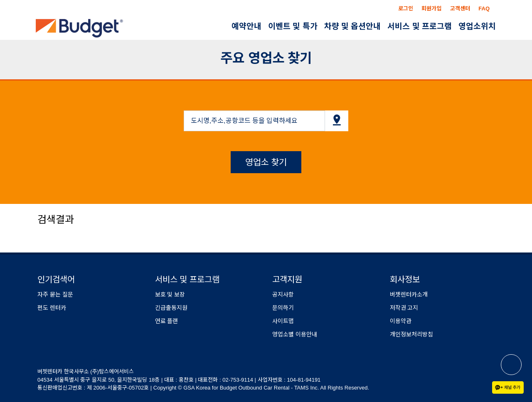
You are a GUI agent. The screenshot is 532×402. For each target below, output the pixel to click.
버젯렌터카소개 (409, 294)
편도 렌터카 (52, 308)
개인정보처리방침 (411, 334)
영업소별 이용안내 (295, 334)
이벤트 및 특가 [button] (293, 26)
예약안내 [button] (246, 26)
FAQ (484, 9)
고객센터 (460, 9)
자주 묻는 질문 (55, 294)
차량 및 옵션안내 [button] (353, 26)
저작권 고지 (404, 308)
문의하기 (283, 308)
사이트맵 (283, 321)
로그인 (406, 9)
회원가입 (431, 9)
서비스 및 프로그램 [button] (420, 26)
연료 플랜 (167, 321)
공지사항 (283, 294)
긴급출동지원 (171, 308)
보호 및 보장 (170, 294)
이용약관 (401, 321)
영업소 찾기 (266, 162)
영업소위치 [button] (477, 26)
